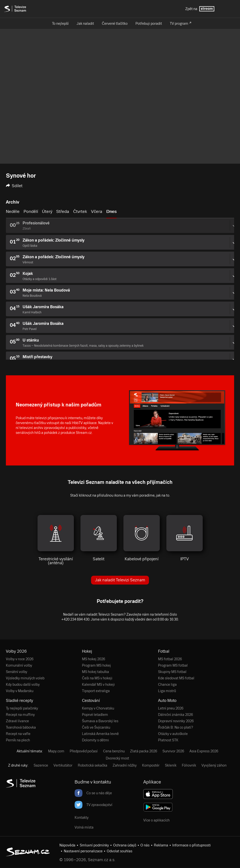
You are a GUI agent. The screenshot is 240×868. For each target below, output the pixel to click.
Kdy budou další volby (23, 685)
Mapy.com (56, 751)
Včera (97, 211)
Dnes (111, 211)
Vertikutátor (63, 765)
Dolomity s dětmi (95, 740)
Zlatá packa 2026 (144, 751)
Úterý (47, 211)
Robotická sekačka (93, 765)
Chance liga (167, 685)
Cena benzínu (114, 751)
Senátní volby (17, 672)
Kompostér (151, 765)
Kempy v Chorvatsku (98, 708)
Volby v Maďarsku (20, 691)
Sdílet (14, 186)
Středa (63, 211)
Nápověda (67, 845)
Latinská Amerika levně (100, 734)
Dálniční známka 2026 (175, 715)
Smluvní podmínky (94, 845)
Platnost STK (168, 740)
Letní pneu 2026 (171, 708)
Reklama (161, 845)
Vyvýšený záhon (214, 765)
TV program (179, 24)
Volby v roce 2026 (20, 659)
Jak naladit (85, 24)
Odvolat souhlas (120, 851)
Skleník (171, 765)
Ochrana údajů (125, 845)
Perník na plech (18, 740)
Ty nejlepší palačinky (22, 708)
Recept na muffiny (20, 715)
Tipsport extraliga (96, 691)
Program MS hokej (96, 665)
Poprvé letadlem (95, 715)
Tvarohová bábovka (21, 727)
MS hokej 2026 (93, 659)
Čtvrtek (80, 211)
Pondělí (31, 211)
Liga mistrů (167, 691)
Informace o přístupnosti (192, 845)
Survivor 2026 (173, 751)
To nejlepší (60, 24)
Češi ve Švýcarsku (96, 727)
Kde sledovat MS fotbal (176, 678)
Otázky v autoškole (173, 734)
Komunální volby (19, 665)
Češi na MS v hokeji (97, 678)
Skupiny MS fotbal (172, 672)
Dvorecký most (117, 758)
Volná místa (84, 827)
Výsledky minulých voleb (25, 678)
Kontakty (82, 818)
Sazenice (41, 765)
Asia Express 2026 (204, 751)
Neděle (13, 211)
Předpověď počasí (84, 751)
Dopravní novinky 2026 (176, 721)
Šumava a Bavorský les (100, 721)
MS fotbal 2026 (170, 659)
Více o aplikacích (156, 820)
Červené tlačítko (115, 24)
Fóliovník (189, 765)
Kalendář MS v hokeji (98, 685)
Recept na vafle (18, 734)
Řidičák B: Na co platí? (176, 727)
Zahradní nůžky (125, 765)
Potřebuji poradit (149, 24)
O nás (145, 845)
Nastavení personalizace (83, 851)
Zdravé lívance (17, 721)
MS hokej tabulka (95, 672)
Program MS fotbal (173, 665)
